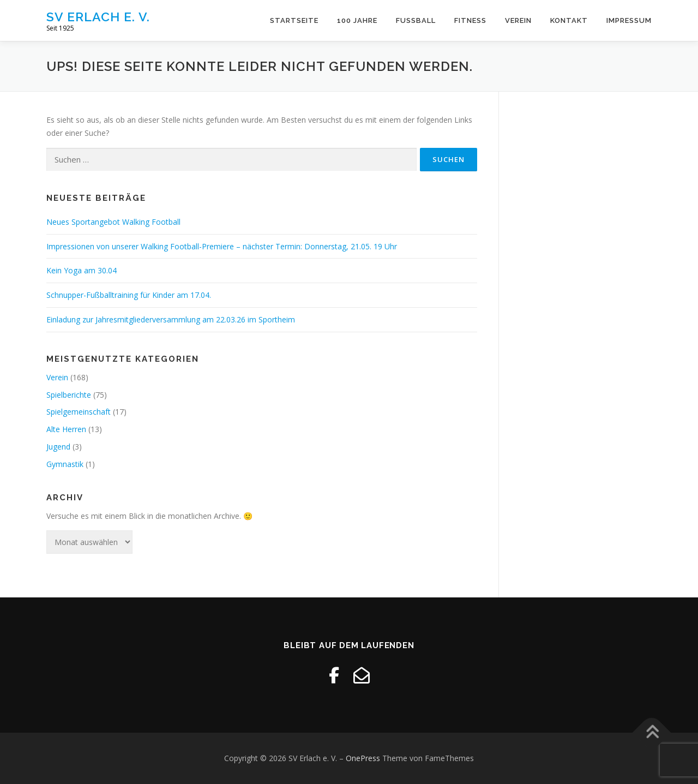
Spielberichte (69, 395)
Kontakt (569, 20)
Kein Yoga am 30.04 (82, 270)
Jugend (58, 447)
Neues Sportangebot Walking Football (113, 222)
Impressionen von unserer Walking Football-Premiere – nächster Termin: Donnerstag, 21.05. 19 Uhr (222, 246)
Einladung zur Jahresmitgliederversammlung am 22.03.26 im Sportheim (171, 319)
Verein (518, 20)
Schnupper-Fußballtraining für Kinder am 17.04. (129, 295)
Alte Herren (66, 429)
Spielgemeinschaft (79, 412)
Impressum (629, 20)
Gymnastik (65, 464)
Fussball (416, 20)
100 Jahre (357, 20)
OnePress (363, 758)
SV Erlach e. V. (98, 17)
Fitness (470, 20)
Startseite (294, 20)
